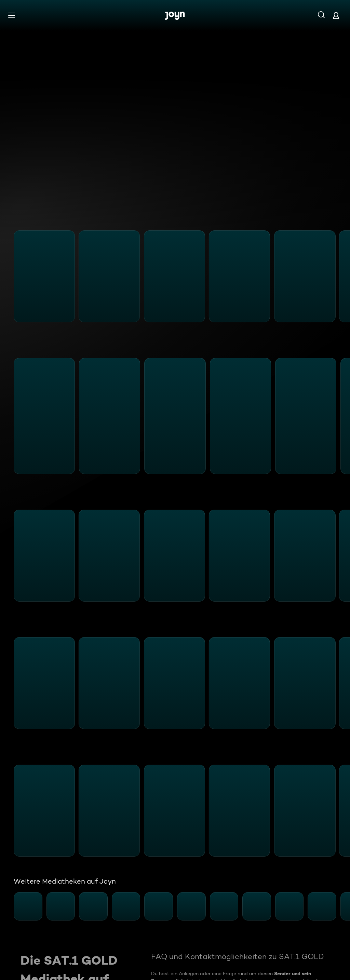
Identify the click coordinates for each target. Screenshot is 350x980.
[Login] (336, 15)
